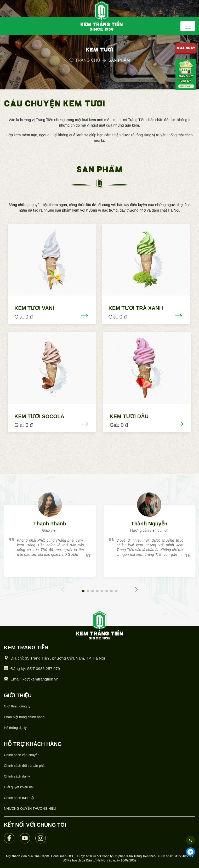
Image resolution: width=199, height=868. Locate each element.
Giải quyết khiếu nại (19, 787)
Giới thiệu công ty (17, 706)
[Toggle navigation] (188, 26)
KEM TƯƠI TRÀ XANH (136, 308)
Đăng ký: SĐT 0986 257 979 (35, 669)
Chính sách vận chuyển (22, 755)
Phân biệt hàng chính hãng (24, 717)
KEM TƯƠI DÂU (129, 416)
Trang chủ (85, 60)
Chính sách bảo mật (19, 798)
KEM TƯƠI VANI (34, 308)
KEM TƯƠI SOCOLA (39, 416)
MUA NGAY (186, 49)
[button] (83, 591)
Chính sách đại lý (17, 776)
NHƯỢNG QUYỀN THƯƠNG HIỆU (30, 809)
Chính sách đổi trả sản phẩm (26, 766)
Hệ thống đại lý (15, 728)
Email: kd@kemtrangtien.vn (35, 679)
